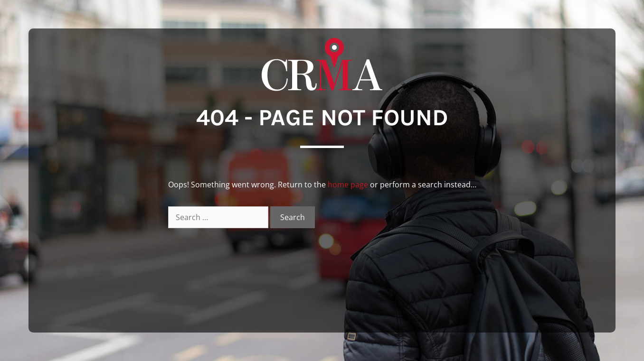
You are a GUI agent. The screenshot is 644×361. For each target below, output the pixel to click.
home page (348, 185)
